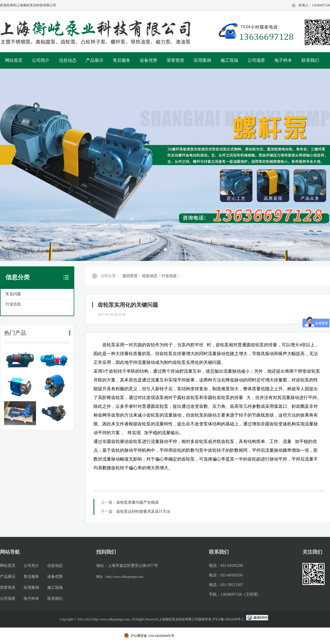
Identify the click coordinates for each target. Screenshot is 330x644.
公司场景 (256, 60)
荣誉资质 (175, 60)
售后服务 (122, 60)
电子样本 (283, 60)
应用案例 (202, 60)
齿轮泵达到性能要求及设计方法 (143, 511)
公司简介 (41, 60)
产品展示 (95, 60)
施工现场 (229, 60)
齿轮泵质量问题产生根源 (137, 502)
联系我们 (310, 60)
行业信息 (13, 304)
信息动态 (68, 60)
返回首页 (130, 276)
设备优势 (148, 60)
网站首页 (14, 60)
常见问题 (13, 294)
